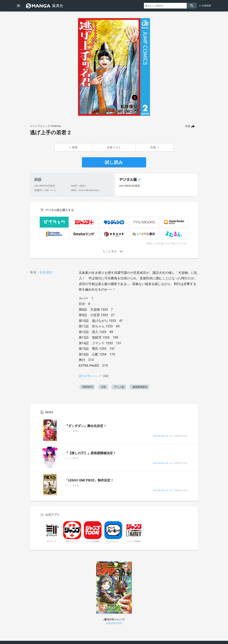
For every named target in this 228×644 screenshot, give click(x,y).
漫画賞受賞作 (140, 387)
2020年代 (88, 387)
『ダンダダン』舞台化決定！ (86, 426)
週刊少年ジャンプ (90, 376)
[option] (114, 67)
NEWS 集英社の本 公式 (163, 436)
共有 (188, 126)
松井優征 (46, 272)
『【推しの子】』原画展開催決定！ (90, 453)
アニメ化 (119, 387)
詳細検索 (206, 6)
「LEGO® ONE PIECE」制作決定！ (89, 480)
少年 (103, 387)
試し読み (114, 162)
